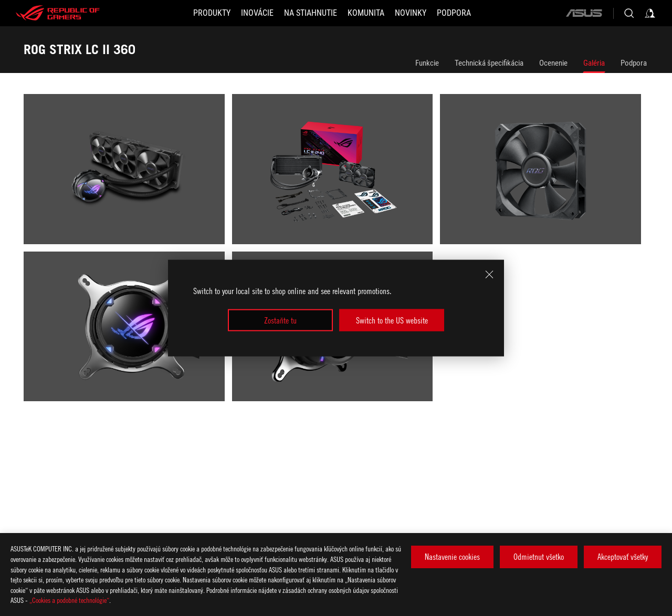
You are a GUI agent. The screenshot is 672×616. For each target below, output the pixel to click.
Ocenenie (553, 63)
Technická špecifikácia (489, 63)
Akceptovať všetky (623, 557)
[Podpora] (454, 13)
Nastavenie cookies (452, 557)
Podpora (634, 63)
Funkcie (427, 63)
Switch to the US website (392, 320)
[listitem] (128, 173)
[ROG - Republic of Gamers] (58, 13)
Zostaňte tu (280, 320)
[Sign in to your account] (650, 13)
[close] (489, 274)
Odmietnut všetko (539, 557)
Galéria (594, 63)
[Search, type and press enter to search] (629, 13)
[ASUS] (584, 13)
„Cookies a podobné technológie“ (69, 600)
